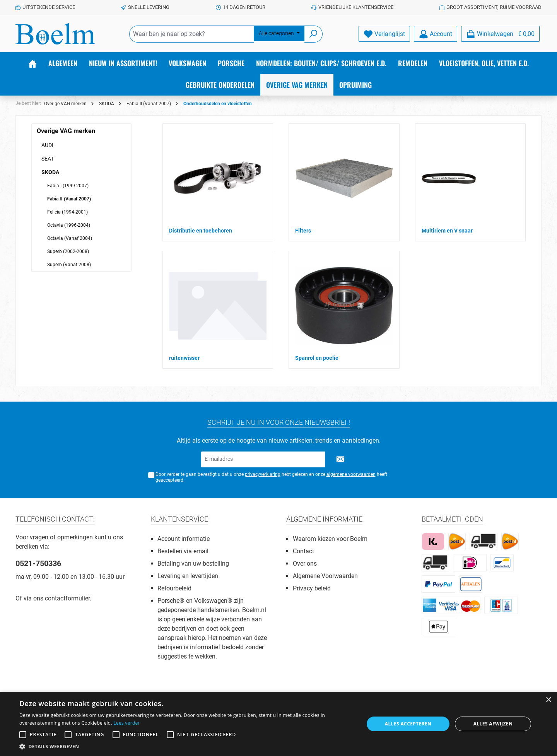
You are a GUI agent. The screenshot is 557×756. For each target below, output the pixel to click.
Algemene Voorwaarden (325, 576)
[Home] (32, 63)
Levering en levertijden (188, 576)
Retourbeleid (174, 588)
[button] (187, 746)
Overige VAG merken (66, 131)
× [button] (548, 700)
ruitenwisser (184, 358)
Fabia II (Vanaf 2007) (69, 199)
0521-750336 (38, 563)
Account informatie (184, 539)
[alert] (278, 724)
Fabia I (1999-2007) (68, 186)
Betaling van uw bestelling (193, 564)
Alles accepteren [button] (408, 724)
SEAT (48, 159)
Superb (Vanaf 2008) (69, 265)
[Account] (436, 34)
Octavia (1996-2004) (69, 225)
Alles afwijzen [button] (493, 724)
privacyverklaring (263, 474)
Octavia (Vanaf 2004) (70, 238)
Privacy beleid (312, 588)
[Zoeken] (314, 34)
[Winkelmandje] (500, 34)
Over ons (305, 564)
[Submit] (340, 459)
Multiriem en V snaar (447, 231)
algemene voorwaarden (351, 474)
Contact (303, 551)
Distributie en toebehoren (201, 231)
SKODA (50, 172)
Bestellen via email (183, 551)
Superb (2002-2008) (68, 251)
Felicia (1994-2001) (67, 212)
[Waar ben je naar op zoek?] (192, 34)
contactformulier (67, 598)
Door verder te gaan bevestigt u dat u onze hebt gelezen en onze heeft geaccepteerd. (271, 477)
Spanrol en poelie (317, 358)
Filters (303, 231)
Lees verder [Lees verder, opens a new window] (127, 723)
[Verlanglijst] (384, 34)
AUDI (47, 145)
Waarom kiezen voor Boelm (330, 539)
